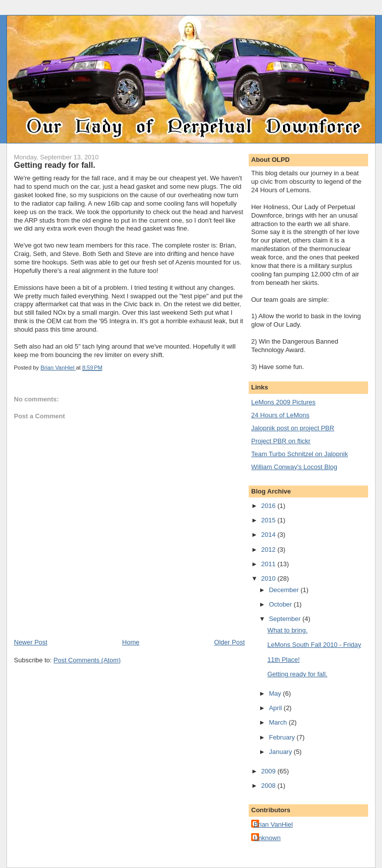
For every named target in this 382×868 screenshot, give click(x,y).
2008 (269, 786)
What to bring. (287, 630)
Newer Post (31, 642)
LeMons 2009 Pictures (283, 402)
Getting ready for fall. (297, 674)
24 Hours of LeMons (280, 415)
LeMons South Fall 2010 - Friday (314, 645)
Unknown (267, 838)
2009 (269, 771)
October (282, 604)
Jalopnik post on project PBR (293, 428)
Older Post (230, 642)
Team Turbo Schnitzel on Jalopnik (299, 454)
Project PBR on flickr (281, 441)
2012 (269, 550)
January (282, 752)
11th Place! (283, 660)
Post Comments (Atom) (87, 660)
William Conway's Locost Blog (294, 467)
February (283, 737)
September (286, 619)
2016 (269, 506)
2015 (269, 520)
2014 (269, 535)
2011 (269, 564)
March (279, 722)
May (276, 693)
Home (131, 642)
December (285, 590)
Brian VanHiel (273, 824)
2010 (269, 578)
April (277, 708)
